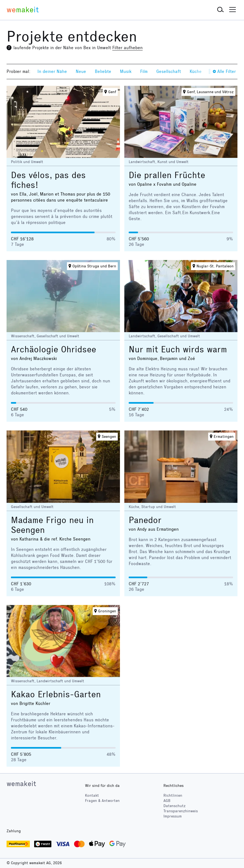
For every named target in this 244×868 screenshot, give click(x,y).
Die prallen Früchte (167, 175)
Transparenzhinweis (181, 811)
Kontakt (92, 795)
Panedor (145, 520)
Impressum (173, 816)
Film (144, 71)
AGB (167, 801)
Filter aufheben (127, 48)
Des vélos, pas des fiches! (48, 180)
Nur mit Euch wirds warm (178, 349)
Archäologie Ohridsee (54, 349)
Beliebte (103, 71)
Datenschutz (174, 806)
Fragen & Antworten (102, 801)
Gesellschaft (169, 71)
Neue (81, 71)
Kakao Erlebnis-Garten (56, 694)
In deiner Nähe (52, 71)
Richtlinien (173, 795)
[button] (221, 10)
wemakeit (21, 784)
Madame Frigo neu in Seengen (52, 525)
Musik (126, 71)
